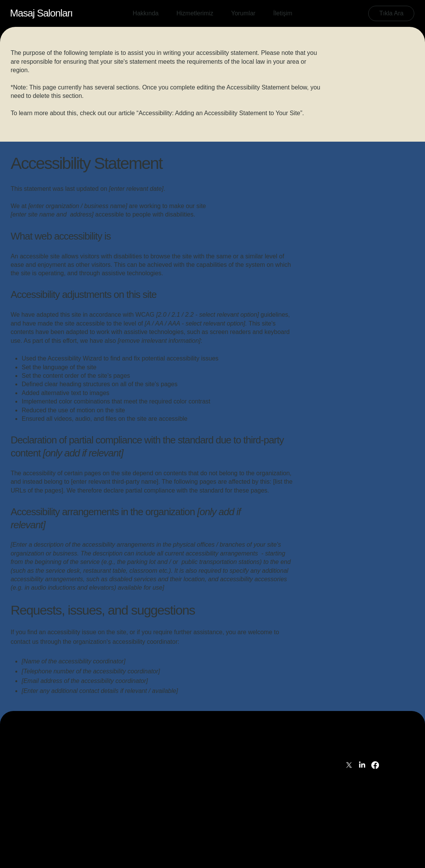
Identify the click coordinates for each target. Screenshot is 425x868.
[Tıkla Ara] (391, 13)
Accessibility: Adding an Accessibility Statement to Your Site (219, 113)
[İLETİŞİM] (33, 729)
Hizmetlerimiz (364, 735)
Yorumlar (357, 743)
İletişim (355, 752)
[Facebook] (375, 765)
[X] (349, 765)
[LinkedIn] (362, 765)
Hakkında (358, 726)
